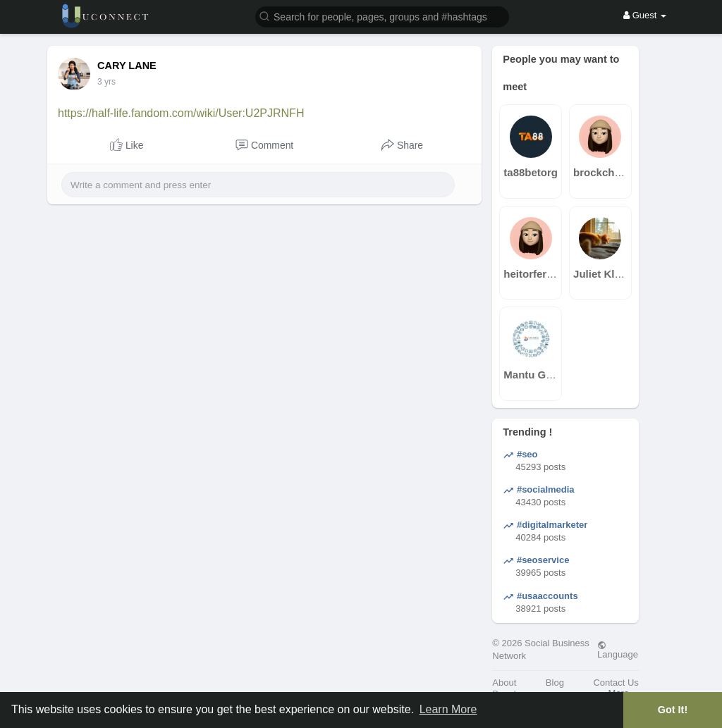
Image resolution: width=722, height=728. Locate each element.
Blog (555, 683)
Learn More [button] (448, 709)
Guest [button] (645, 15)
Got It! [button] (673, 710)
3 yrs (106, 82)
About (504, 683)
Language (618, 650)
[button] (382, 16)
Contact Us (616, 683)
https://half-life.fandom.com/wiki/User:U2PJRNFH (181, 113)
